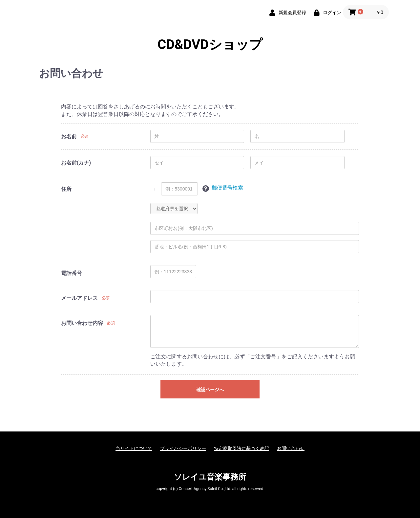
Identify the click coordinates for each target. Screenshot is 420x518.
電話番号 (72, 273)
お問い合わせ (291, 448)
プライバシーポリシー (183, 448)
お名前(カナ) (76, 163)
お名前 (69, 136)
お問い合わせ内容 (82, 323)
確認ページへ (210, 390)
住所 (66, 189)
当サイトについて (134, 448)
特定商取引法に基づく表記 (241, 448)
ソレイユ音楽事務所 (210, 477)
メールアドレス (79, 298)
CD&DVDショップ (210, 45)
